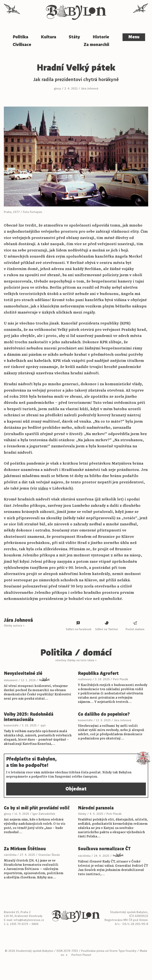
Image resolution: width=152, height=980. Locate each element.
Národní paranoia (96, 808)
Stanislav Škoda (49, 855)
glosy (57, 89)
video (43, 488)
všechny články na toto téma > (76, 660)
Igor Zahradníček (44, 814)
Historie (101, 37)
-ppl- (43, 725)
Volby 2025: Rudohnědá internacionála (29, 717)
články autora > (14, 626)
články (82, 814)
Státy (74, 37)
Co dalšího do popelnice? (104, 714)
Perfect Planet (81, 955)
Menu (134, 37)
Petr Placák (121, 679)
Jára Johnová (90, 89)
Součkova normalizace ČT (104, 849)
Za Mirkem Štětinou (25, 849)
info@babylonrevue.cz (29, 920)
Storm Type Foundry (123, 951)
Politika (20, 37)
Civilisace (22, 45)
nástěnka (10, 855)
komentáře (11, 725)
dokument (11, 680)
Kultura (48, 37)
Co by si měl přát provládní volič (37, 808)
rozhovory (85, 679)
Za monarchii (96, 45)
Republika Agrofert (98, 674)
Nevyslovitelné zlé (23, 674)
